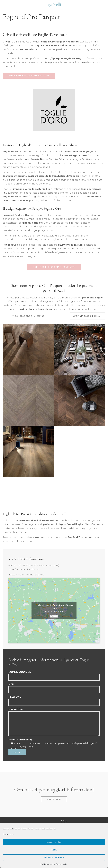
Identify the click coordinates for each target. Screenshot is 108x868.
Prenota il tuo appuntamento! (54, 267)
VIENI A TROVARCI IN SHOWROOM (29, 76)
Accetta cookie (54, 842)
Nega (54, 850)
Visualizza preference (54, 857)
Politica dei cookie (48, 864)
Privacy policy (62, 864)
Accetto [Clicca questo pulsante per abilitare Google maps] (54, 616)
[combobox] (88, 316)
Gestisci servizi (9, 834)
